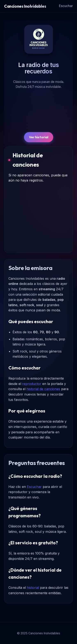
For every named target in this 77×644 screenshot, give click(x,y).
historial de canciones (43, 389)
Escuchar (66, 6)
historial (33, 588)
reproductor (32, 384)
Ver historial (39, 137)
